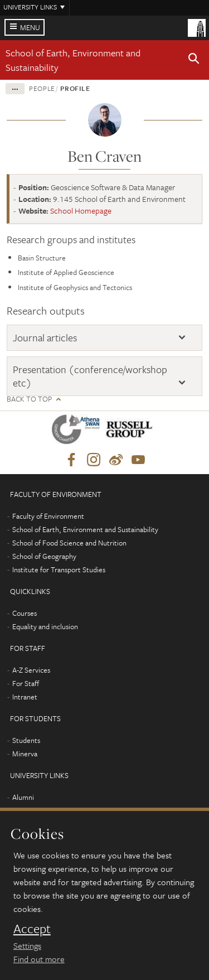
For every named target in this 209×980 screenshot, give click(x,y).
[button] (194, 60)
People (42, 88)
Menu (30, 27)
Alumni (23, 797)
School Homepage (81, 211)
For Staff (26, 683)
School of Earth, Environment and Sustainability (85, 529)
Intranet (25, 697)
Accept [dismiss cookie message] (32, 929)
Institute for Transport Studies (59, 569)
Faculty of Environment (48, 516)
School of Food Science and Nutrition (69, 543)
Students (26, 740)
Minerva (25, 754)
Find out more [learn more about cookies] (39, 959)
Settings (27, 945)
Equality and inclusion (45, 626)
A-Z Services (31, 670)
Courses (25, 613)
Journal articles (45, 337)
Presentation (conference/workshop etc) (90, 376)
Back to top (29, 399)
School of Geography (44, 556)
